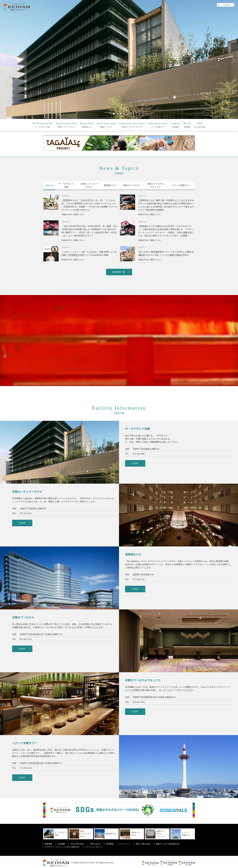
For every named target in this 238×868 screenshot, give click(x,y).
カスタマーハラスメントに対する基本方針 (62, 847)
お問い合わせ (95, 844)
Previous (7, 60)
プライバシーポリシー (94, 847)
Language (226, 5)
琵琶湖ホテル (87, 125)
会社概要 (175, 125)
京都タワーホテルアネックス (132, 125)
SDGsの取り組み (200, 125)
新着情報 (48, 844)
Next (231, 60)
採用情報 (187, 125)
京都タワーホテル (106, 125)
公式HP (135, 463)
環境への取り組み (143, 844)
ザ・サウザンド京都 (42, 125)
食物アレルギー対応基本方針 (168, 844)
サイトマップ (125, 844)
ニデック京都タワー (158, 125)
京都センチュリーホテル (66, 125)
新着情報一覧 (119, 272)
